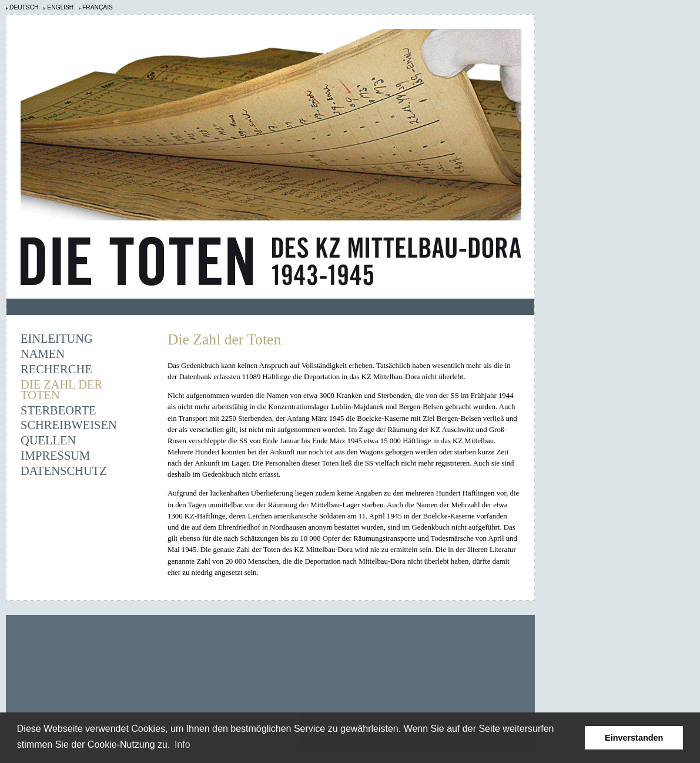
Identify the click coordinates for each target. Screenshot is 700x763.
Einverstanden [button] (634, 738)
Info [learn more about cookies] (182, 744)
